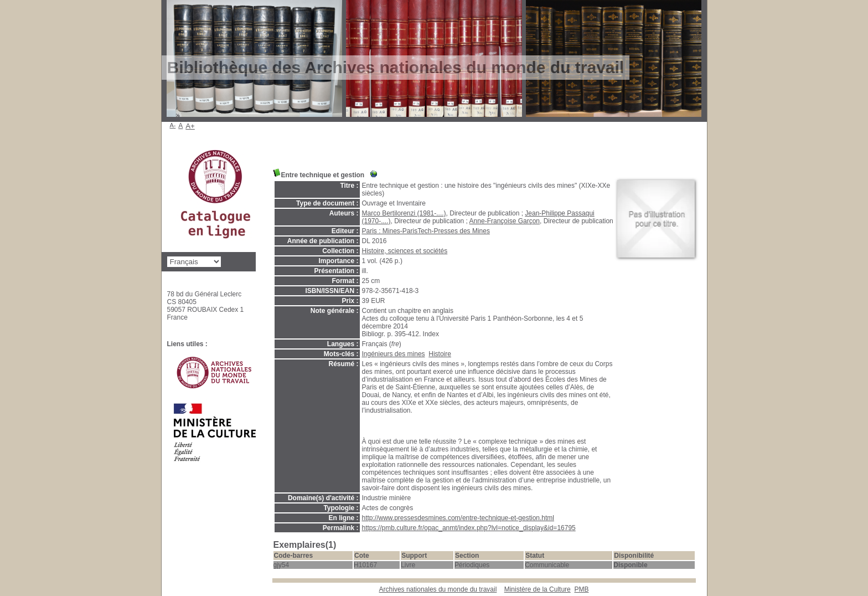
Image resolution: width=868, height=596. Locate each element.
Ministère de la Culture (538, 589)
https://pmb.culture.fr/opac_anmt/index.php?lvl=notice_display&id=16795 (469, 528)
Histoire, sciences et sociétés (405, 251)
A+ (190, 126)
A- (173, 125)
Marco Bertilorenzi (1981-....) (404, 213)
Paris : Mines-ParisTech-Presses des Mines (426, 231)
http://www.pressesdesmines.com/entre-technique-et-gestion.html (458, 518)
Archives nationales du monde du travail (438, 589)
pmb (581, 589)
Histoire (440, 354)
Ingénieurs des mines (394, 354)
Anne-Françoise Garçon (505, 221)
